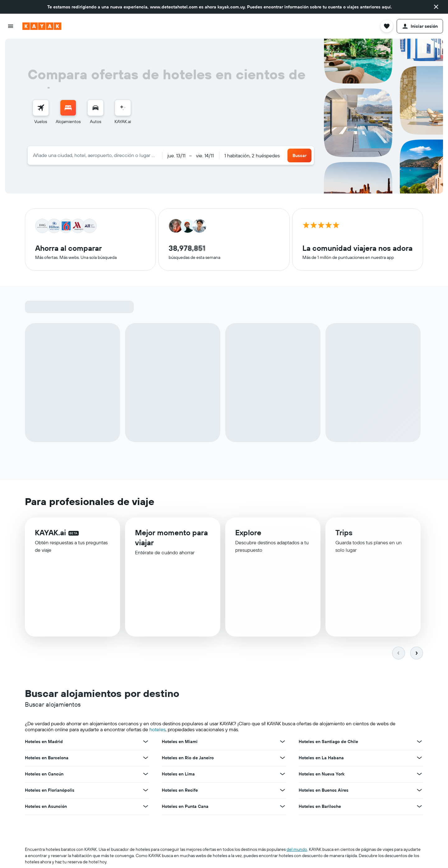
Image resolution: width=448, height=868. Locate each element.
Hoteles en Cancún (44, 775)
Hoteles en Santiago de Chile (328, 742)
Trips (344, 536)
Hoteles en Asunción (46, 807)
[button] (436, 7)
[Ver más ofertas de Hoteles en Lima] (282, 775)
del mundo (297, 850)
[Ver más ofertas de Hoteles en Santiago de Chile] (419, 742)
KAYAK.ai (50, 534)
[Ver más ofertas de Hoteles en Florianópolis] (146, 791)
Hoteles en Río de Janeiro (188, 759)
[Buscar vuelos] (41, 108)
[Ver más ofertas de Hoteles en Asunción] (146, 807)
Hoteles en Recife (180, 791)
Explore (248, 536)
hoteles (157, 730)
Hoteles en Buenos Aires (324, 791)
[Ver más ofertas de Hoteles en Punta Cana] (282, 807)
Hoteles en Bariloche (320, 807)
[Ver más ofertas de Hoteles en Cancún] (146, 775)
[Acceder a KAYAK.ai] (123, 108)
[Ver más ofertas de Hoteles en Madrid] (146, 742)
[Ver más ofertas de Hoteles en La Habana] (419, 759)
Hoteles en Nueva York (322, 775)
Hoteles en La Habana (321, 759)
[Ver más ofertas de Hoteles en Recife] (282, 791)
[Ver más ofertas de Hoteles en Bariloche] (419, 807)
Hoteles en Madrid (44, 742)
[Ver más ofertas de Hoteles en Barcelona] (146, 759)
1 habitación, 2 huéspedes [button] (252, 155)
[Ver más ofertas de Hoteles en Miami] (282, 742)
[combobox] (95, 155)
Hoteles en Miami (180, 742)
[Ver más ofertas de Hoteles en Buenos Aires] (419, 791)
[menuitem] (41, 112)
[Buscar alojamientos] (68, 108)
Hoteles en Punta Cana (185, 807)
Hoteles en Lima (178, 775)
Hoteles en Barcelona (47, 759)
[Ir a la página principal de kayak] (42, 26)
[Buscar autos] (96, 108)
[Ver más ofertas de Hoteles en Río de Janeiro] (282, 759)
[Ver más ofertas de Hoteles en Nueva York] (419, 775)
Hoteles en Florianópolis (50, 791)
